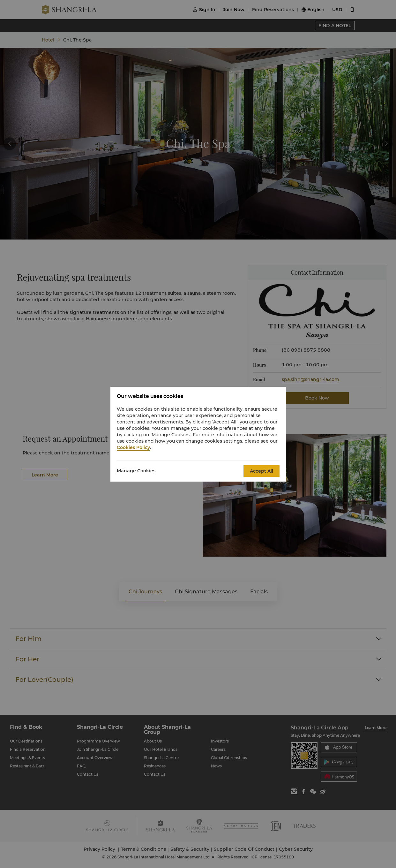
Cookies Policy (133, 447)
